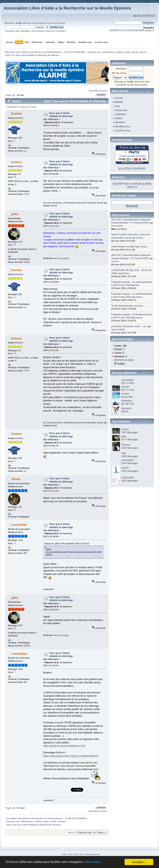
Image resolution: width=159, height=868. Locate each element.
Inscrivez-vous (123, 131)
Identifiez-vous (123, 127)
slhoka (16, 479)
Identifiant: (121, 69)
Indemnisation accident (123, 247)
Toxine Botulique (120, 306)
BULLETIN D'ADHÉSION (132, 169)
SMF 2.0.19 (67, 854)
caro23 (125, 468)
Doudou (17, 113)
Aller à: (71, 833)
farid (123, 453)
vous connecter (39, 23)
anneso (142, 52)
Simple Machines (93, 854)
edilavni (139, 297)
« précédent (93, 91)
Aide (117, 106)
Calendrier (121, 114)
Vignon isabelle (118, 329)
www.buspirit (63, 258)
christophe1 (138, 306)
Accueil (119, 98)
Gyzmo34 (126, 408)
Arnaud (125, 394)
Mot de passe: (119, 73)
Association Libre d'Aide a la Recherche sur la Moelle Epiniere (67, 8)
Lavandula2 (19, 525)
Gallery (119, 118)
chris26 (134, 52)
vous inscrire (59, 23)
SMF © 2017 (79, 854)
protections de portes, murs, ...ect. (129, 326)
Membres (120, 122)
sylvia (127, 52)
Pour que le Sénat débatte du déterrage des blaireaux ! (58, 116)
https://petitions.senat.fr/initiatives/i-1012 (64, 746)
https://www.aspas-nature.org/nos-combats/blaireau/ (71, 756)
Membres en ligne (124, 360)
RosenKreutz (117, 226)
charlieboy (127, 401)
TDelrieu (120, 52)
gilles (15, 214)
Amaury (16, 162)
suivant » (104, 91)
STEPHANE (128, 478)
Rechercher (121, 110)
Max (137, 285)
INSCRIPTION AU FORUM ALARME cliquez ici (132, 30)
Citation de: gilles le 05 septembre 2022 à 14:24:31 (67, 544)
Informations (93, 862)
